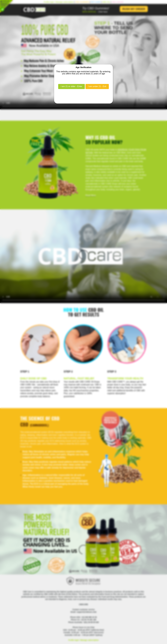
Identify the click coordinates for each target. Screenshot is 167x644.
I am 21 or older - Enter (72, 86)
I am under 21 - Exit (97, 86)
